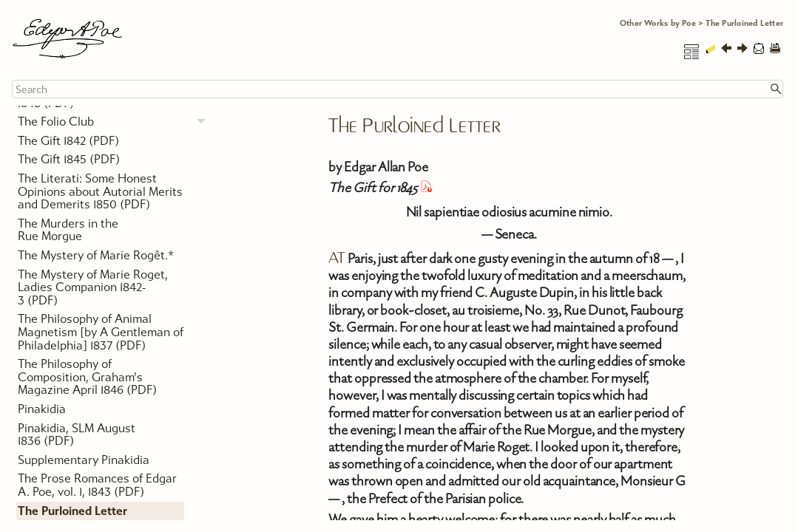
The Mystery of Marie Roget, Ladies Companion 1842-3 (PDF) (93, 287)
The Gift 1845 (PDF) (69, 159)
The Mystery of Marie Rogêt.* (96, 255)
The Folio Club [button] (116, 122)
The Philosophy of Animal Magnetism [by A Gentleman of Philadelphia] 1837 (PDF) (101, 332)
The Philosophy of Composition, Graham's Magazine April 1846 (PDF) (87, 377)
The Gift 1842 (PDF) (68, 141)
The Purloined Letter (72, 511)
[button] (776, 89)
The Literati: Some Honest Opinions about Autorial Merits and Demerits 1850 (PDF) (100, 191)
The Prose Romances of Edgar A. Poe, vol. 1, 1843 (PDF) (97, 485)
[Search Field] (397, 89)
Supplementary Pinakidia (84, 460)
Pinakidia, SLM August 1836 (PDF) (77, 435)
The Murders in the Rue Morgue (68, 230)
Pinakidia (42, 409)
